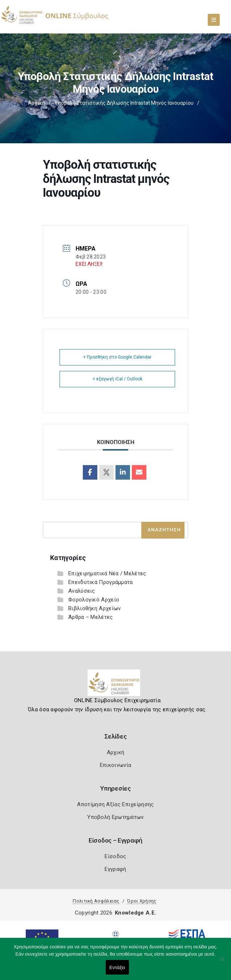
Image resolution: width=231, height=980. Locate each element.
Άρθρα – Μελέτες (91, 617)
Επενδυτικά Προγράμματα (101, 582)
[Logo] (116, 685)
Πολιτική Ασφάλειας (96, 901)
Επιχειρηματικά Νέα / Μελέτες (107, 573)
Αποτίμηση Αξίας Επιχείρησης (115, 804)
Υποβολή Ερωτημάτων (115, 817)
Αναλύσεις (82, 591)
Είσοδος (115, 856)
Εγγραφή (115, 869)
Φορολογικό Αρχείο (94, 600)
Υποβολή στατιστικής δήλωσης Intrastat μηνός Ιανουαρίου (124, 103)
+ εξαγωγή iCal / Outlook (117, 379)
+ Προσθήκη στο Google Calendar (117, 357)
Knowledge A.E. (135, 913)
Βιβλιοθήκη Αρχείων (94, 608)
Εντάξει (117, 967)
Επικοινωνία (115, 765)
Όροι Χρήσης (142, 901)
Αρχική (37, 103)
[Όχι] (222, 963)
